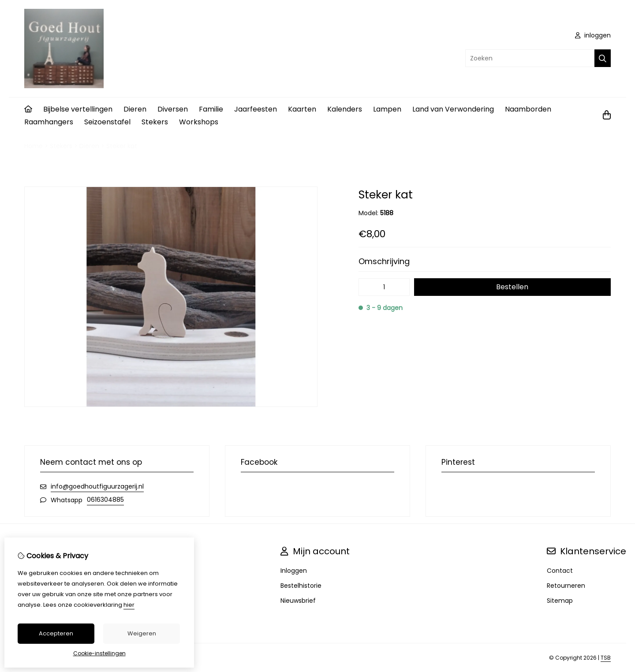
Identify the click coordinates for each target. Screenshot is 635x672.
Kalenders (345, 109)
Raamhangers (49, 122)
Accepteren (56, 633)
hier (129, 605)
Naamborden (528, 109)
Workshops (199, 122)
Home (34, 146)
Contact (560, 571)
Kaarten (302, 109)
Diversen (173, 109)
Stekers (155, 122)
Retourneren (566, 586)
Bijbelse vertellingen (78, 109)
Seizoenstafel (107, 122)
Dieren (135, 109)
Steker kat (122, 146)
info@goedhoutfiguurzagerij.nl (97, 486)
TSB (606, 658)
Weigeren (142, 633)
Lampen (387, 109)
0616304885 (105, 500)
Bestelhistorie (301, 586)
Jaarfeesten (256, 109)
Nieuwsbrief (298, 601)
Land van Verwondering (453, 109)
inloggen (593, 35)
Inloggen (294, 571)
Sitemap (560, 601)
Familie (211, 109)
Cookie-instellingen (99, 653)
